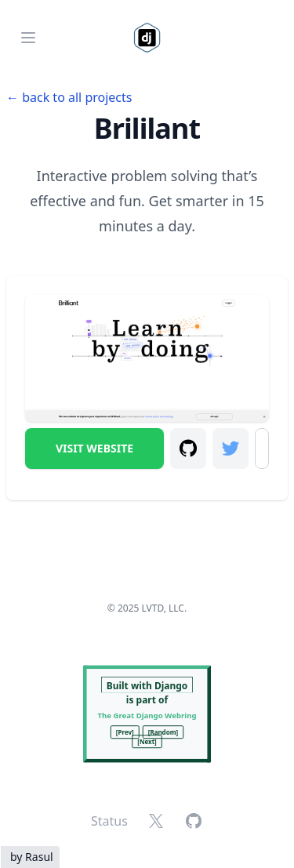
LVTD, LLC (163, 608)
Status (109, 821)
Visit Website (94, 448)
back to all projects (77, 97)
